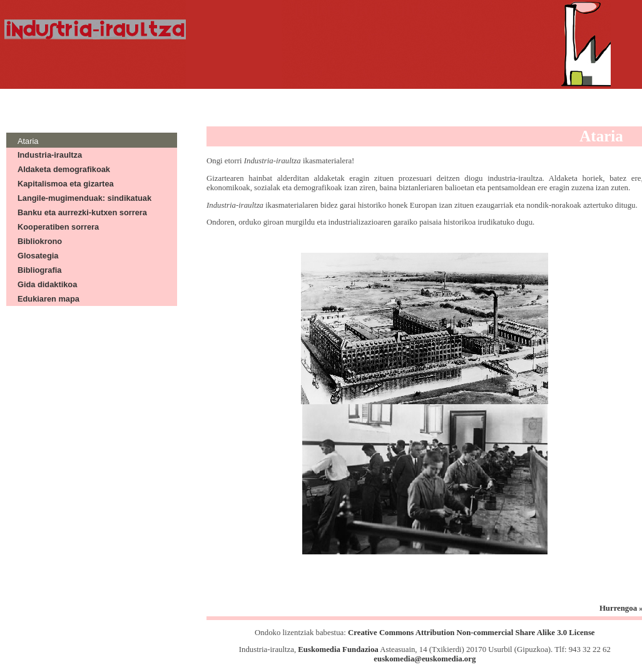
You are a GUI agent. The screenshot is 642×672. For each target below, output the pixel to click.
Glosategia (38, 256)
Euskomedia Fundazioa (338, 649)
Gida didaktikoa (47, 284)
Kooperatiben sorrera (58, 227)
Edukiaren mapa (48, 299)
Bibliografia (39, 270)
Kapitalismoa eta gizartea (66, 184)
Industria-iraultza (50, 155)
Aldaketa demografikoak (64, 169)
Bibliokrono (40, 241)
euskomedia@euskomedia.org (425, 659)
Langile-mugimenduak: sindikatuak (84, 198)
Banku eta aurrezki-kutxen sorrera (82, 212)
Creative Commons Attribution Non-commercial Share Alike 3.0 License (471, 633)
